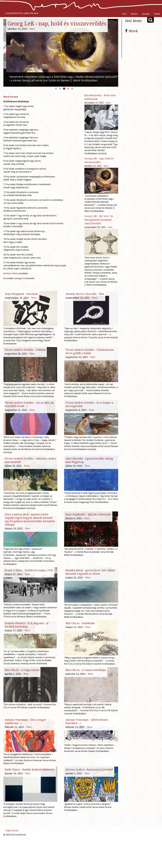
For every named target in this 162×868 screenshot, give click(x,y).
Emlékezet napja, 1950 (39, 573)
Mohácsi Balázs (11, 273)
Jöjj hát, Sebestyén (99, 517)
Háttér (134, 14)
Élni (101, 294)
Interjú (146, 14)
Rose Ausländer (76, 517)
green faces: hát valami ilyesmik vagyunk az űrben (90, 575)
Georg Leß (91, 158)
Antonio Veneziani (16, 741)
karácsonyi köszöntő (100, 797)
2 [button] (60, 89)
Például (41, 350)
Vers (124, 14)
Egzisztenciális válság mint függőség (89, 463)
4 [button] (68, 89)
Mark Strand (11, 97)
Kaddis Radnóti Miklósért (38, 797)
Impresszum (12, 861)
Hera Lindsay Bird (17, 517)
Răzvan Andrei (75, 797)
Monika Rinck (74, 573)
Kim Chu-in (72, 629)
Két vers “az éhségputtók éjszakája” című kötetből (99, 220)
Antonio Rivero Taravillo (81, 294)
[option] (61, 53)
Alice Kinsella (74, 461)
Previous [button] (8, 53)
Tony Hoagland (14, 294)
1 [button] (56, 89)
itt (23, 278)
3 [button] (64, 89)
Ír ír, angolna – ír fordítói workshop (27, 631)
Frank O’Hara (14, 573)
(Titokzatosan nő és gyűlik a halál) (90, 351)
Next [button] (113, 53)
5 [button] (72, 89)
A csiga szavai (30, 685)
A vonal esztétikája (94, 685)
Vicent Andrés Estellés (19, 350)
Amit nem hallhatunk (74, 23)
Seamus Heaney (15, 629)
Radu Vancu (12, 797)
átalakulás (88, 629)
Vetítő (157, 14)
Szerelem (32, 294)
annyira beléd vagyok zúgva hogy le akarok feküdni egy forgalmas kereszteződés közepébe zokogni (30, 522)
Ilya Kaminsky (23, 23)
